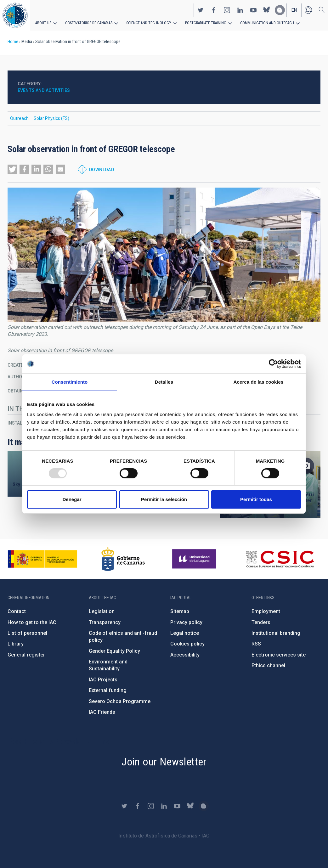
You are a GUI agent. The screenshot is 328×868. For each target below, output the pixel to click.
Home (13, 42)
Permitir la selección (164, 499)
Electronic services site (279, 655)
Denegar (72, 499)
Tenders (261, 622)
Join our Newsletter (164, 762)
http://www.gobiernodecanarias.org (123, 559)
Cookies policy (187, 644)
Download (102, 170)
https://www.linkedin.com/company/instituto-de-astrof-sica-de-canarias (240, 10)
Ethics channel (268, 665)
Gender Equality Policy (114, 651)
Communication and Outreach (264, 23)
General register (26, 655)
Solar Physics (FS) (51, 118)
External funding (108, 690)
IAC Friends (102, 712)
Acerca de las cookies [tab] (259, 382)
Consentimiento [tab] (70, 382)
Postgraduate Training (204, 23)
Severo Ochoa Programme (120, 701)
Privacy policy (186, 622)
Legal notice (185, 633)
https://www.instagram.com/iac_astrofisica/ (227, 10)
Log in (308, 10)
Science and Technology (148, 23)
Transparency (105, 622)
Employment (266, 611)
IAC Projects (103, 680)
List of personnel (27, 633)
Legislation (102, 611)
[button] (12, 169)
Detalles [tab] (164, 382)
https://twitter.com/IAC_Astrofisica (201, 10)
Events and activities (44, 90)
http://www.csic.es (280, 559)
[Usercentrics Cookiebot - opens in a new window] (273, 364)
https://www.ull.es (195, 559)
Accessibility (185, 655)
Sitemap (180, 611)
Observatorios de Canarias (89, 23)
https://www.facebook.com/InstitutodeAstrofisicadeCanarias (214, 10)
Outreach (19, 118)
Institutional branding (276, 633)
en (294, 10)
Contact (17, 611)
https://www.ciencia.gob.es (42, 559)
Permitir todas (256, 499)
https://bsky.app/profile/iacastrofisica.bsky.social (267, 10)
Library (16, 644)
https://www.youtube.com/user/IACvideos (253, 10)
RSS (256, 644)
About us (43, 23)
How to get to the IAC (32, 622)
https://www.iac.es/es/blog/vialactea (280, 10)
